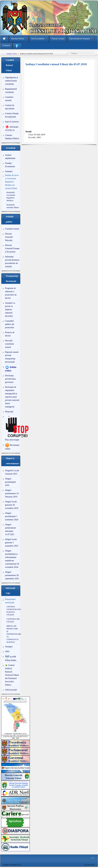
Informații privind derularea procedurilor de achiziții (12, 262)
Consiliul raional (12, 229)
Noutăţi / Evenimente (10, 165)
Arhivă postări (11, 690)
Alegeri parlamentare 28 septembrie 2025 (12, 575)
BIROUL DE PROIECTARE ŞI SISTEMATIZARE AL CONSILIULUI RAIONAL (13, 634)
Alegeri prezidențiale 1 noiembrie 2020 (12, 516)
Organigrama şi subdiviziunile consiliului (12, 81)
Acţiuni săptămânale (10, 157)
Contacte (6, 45)
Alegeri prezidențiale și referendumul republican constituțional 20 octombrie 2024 (12, 559)
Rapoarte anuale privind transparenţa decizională (12, 357)
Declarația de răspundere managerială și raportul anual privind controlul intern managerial (12, 397)
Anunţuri (9, 171)
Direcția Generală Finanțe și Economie (12, 248)
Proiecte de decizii (10, 334)
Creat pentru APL (89, 865)
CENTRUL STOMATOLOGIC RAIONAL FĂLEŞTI (13, 611)
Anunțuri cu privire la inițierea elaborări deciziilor (10, 310)
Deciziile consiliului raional (9, 344)
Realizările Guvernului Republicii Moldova (11, 196)
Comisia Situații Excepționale (12, 115)
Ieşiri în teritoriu (12, 122)
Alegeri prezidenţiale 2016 (10, 482)
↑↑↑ (93, 858)
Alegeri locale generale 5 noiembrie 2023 (12, 543)
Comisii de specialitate (10, 107)
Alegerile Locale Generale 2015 (12, 472)
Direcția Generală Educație (9, 237)
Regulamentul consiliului (11, 91)
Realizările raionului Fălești (13, 206)
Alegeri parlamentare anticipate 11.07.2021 (11, 529)
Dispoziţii (9, 412)
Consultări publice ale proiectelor (10, 324)
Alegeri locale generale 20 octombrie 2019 (12, 505)
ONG (7, 652)
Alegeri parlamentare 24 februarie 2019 (12, 493)
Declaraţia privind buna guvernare (10, 379)
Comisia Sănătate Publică (12, 137)
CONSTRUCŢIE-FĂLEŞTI (13, 620)
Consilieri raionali (9, 99)
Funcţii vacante (58, 39)
